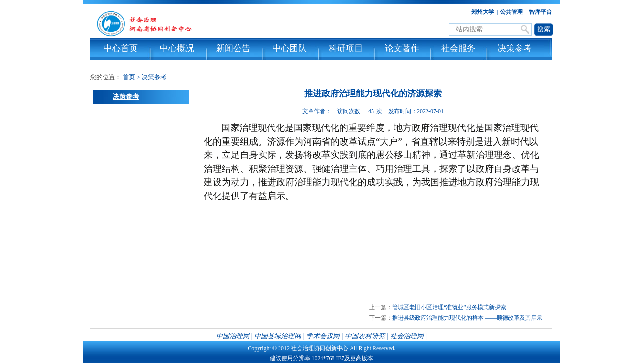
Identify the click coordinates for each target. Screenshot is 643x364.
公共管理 (511, 12)
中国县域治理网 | (279, 336)
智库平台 (540, 12)
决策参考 (515, 48)
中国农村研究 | (367, 336)
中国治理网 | (234, 336)
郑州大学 (483, 12)
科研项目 (346, 48)
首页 (129, 77)
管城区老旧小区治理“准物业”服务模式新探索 (449, 307)
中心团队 (290, 48)
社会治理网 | (409, 336)
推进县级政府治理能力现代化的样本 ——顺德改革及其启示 (467, 318)
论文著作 (402, 48)
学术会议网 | (325, 336)
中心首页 (121, 48)
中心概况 (177, 48)
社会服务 (458, 48)
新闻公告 (233, 48)
